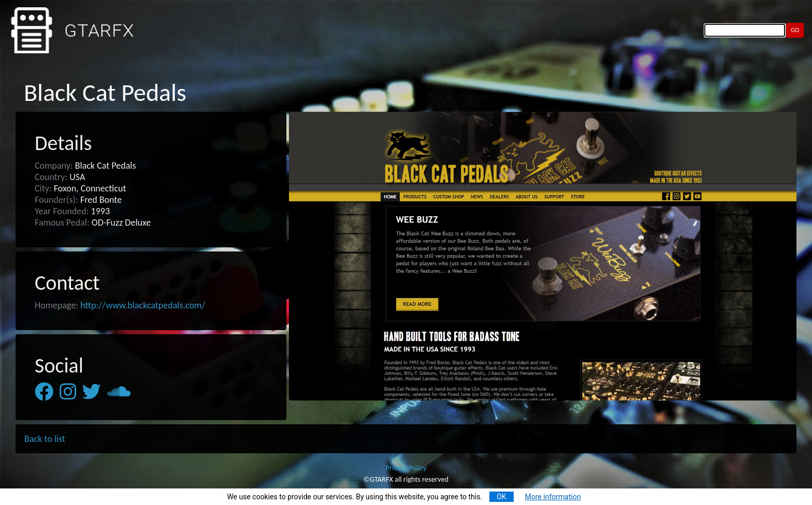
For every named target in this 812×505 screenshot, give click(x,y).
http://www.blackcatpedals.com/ (143, 305)
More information (553, 497)
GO (795, 30)
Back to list (45, 439)
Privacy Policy (406, 468)
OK (501, 497)
